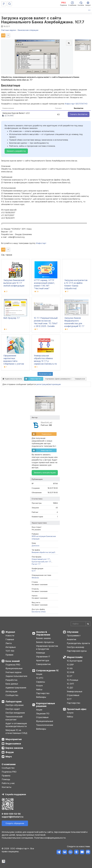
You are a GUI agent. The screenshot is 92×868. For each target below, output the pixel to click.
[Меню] (4, 4)
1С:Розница (72, 680)
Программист (74, 636)
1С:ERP (70, 665)
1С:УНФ (71, 672)
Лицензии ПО (43, 714)
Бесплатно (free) (39, 612)
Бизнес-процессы (45, 642)
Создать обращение (15, 823)
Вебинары (41, 697)
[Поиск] (9, 4)
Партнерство (43, 693)
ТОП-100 (10, 651)
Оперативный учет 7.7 (41, 559)
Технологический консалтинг (14, 718)
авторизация (55, 384)
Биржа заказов (14, 748)
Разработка (11, 680)
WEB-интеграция (39, 536)
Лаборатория (13, 702)
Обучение (73, 632)
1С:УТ (70, 676)
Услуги (39, 686)
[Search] (81, 624)
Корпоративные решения (46, 705)
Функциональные (14, 668)
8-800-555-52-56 (11, 814)
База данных (12, 684)
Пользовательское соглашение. (18, 838)
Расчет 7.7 (36, 564)
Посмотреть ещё (45, 374)
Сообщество (12, 695)
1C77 (34, 571)
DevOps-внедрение (15, 713)
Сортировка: (58, 379)
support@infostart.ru (13, 817)
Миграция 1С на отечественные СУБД (16, 732)
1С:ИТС (40, 678)
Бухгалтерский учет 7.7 (42, 562)
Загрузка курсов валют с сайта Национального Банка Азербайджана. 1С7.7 (43, 20)
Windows (35, 578)
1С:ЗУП (70, 684)
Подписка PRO (13, 665)
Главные (10, 639)
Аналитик (72, 639)
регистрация (42, 384)
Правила (6, 776)
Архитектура (43, 660)
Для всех (35, 546)
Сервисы (41, 682)
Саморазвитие (43, 664)
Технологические (45, 725)
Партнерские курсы (77, 651)
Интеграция (11, 691)
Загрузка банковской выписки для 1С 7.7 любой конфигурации (14, 283)
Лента (9, 643)
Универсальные (75, 691)
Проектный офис (77, 709)
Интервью (11, 647)
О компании (9, 764)
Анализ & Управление (43, 633)
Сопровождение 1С (47, 670)
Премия (9, 655)
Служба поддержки (15, 794)
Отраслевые (42, 717)
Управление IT (43, 657)
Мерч (9, 757)
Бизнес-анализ (43, 638)
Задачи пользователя (16, 676)
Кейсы (39, 689)
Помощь (6, 779)
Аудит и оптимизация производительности (16, 725)
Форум (10, 752)
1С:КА (70, 668)
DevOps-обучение (15, 705)
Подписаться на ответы (12, 379)
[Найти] (88, 624)
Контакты (7, 787)
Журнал (10, 632)
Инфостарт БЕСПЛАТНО (76, 104)
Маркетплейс (75, 657)
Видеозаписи (13, 744)
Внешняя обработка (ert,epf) (43, 552)
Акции (39, 674)
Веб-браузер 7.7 (11, 318)
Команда (41, 653)
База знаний (13, 661)
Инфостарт (41, 243)
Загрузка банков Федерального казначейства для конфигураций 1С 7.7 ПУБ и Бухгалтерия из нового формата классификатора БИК (75, 326)
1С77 (69, 699)
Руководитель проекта (78, 643)
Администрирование (16, 688)
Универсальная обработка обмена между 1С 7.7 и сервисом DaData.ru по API (45, 361)
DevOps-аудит (13, 709)
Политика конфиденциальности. (50, 838)
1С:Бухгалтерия (75, 661)
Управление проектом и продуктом (47, 647)
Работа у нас (8, 783)
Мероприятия (14, 739)
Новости (10, 636)
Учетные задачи (13, 672)
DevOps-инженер (76, 647)
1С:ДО (70, 688)
